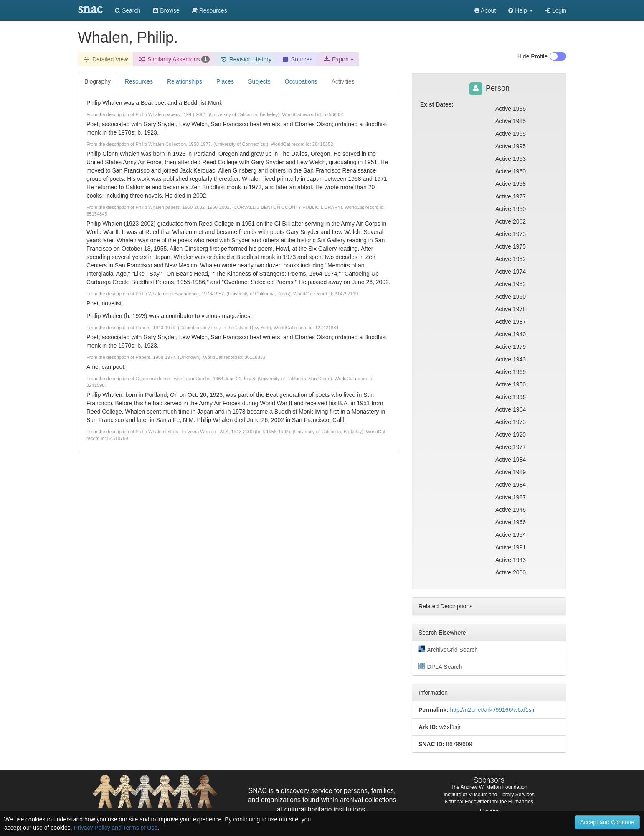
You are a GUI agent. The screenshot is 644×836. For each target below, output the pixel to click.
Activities (343, 81)
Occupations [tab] (301, 81)
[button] (521, 10)
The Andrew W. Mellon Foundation (489, 787)
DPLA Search (440, 666)
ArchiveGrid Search (448, 649)
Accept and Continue (607, 822)
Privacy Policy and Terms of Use (116, 828)
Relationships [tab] (185, 81)
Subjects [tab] (259, 81)
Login (556, 10)
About (485, 10)
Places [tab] (225, 81)
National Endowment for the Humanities (489, 802)
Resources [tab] (139, 81)
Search (128, 10)
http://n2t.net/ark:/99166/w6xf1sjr (492, 710)
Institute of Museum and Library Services (489, 795)
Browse (166, 10)
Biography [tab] (98, 81)
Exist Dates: (437, 104)
